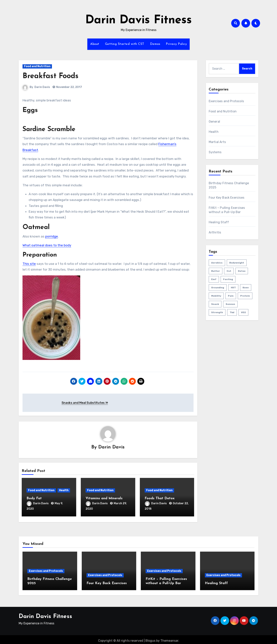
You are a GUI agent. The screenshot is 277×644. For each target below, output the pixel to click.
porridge (52, 236)
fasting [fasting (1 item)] (228, 279)
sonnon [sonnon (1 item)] (230, 304)
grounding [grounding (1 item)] (218, 288)
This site (29, 264)
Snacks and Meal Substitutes (85, 403)
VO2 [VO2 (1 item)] (243, 312)
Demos (155, 44)
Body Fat (34, 499)
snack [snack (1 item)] (215, 304)
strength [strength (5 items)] (217, 312)
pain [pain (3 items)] (231, 296)
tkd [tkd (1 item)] (232, 312)
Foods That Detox (160, 499)
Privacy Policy (176, 44)
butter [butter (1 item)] (216, 271)
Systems (215, 152)
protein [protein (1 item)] (245, 296)
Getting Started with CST (125, 44)
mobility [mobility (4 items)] (216, 296)
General (214, 122)
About (95, 44)
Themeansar (169, 638)
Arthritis (215, 232)
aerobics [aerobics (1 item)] (217, 263)
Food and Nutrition (37, 66)
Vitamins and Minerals (104, 499)
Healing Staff (219, 222)
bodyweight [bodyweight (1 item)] (237, 263)
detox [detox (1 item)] (242, 271)
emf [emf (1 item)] (214, 279)
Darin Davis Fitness (138, 20)
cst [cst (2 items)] (229, 271)
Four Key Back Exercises (227, 198)
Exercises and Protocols (226, 101)
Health (64, 491)
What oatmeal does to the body (47, 245)
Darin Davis (42, 87)
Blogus (150, 638)
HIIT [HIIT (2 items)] (233, 288)
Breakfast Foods (50, 76)
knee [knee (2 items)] (246, 288)
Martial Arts (217, 142)
